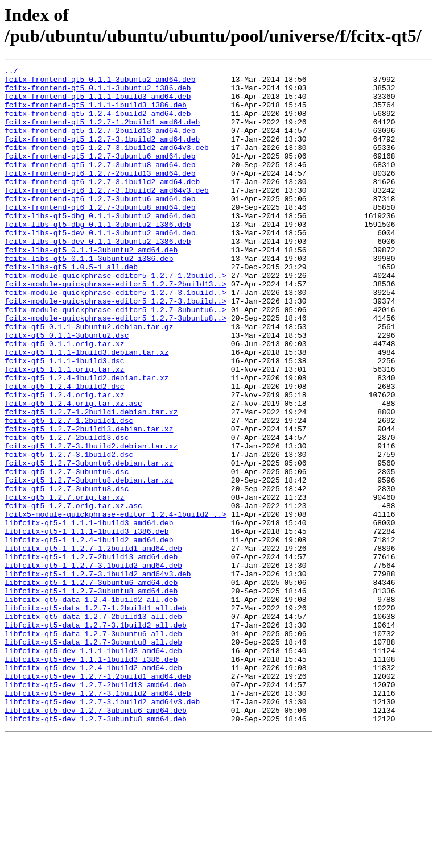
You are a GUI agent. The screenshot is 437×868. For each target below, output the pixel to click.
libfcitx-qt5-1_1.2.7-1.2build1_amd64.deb (93, 645)
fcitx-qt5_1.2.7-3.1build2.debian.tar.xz (91, 522)
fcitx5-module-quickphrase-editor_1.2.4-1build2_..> (116, 604)
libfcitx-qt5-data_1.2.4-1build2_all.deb (91, 707)
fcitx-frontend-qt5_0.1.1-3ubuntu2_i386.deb (98, 93)
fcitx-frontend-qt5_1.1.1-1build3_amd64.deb (98, 103)
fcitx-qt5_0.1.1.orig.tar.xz (65, 400)
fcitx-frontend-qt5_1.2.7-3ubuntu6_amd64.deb (100, 175)
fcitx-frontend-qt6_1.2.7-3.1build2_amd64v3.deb (107, 215)
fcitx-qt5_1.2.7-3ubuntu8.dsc (67, 574)
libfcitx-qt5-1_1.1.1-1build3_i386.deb (87, 625)
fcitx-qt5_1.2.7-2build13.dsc (67, 512)
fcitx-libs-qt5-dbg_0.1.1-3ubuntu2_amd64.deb (100, 246)
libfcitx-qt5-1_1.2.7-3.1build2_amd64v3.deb (98, 676)
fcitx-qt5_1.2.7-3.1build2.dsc (69, 533)
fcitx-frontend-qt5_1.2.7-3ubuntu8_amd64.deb (100, 185)
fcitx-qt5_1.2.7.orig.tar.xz (65, 584)
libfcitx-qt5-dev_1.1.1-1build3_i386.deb (91, 778)
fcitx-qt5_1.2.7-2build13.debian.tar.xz (89, 502)
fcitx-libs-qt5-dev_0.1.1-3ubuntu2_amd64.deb (100, 267)
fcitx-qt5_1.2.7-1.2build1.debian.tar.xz (91, 481)
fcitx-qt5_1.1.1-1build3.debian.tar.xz (87, 410)
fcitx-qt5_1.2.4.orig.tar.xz (65, 461)
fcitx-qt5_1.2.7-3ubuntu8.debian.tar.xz (89, 563)
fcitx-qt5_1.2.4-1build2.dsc (65, 451)
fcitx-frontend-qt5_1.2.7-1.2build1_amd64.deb (102, 134)
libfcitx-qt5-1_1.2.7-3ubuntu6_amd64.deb (91, 686)
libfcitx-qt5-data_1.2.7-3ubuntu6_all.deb (93, 747)
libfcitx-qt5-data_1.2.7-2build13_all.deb (93, 727)
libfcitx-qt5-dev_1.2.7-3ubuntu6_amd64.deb (96, 840)
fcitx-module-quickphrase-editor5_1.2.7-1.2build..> (116, 318)
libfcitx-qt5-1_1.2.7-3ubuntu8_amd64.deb (91, 696)
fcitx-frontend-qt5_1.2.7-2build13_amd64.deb (100, 144)
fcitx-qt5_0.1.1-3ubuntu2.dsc (67, 389)
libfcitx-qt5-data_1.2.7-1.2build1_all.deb (96, 717)
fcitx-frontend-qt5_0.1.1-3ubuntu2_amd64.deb (100, 82)
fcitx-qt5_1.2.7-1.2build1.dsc (69, 492)
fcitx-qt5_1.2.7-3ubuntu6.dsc (67, 553)
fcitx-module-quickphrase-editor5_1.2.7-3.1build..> (116, 338)
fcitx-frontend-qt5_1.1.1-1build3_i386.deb (96, 113)
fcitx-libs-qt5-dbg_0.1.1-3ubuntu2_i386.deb (98, 256)
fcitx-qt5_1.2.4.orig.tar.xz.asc (73, 471)
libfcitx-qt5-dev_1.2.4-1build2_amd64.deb (93, 788)
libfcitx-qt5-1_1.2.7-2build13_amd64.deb (91, 655)
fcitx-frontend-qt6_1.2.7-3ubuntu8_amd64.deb (100, 236)
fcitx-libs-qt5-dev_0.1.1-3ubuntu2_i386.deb (98, 277)
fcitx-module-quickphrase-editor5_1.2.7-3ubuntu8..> (116, 369)
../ (11, 72)
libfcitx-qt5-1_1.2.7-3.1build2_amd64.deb (93, 666)
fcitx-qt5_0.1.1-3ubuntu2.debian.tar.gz (89, 379)
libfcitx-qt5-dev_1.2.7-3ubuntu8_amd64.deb (96, 850)
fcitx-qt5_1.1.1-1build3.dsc (65, 420)
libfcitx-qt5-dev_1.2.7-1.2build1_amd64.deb (98, 799)
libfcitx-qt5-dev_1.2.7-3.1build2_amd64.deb (98, 819)
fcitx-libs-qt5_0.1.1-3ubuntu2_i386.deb (89, 297)
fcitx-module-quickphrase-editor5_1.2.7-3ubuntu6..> (116, 359)
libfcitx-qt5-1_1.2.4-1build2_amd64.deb (89, 635)
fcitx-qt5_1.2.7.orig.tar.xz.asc (73, 594)
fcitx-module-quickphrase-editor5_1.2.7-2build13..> (116, 328)
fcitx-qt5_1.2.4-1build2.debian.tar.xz (87, 441)
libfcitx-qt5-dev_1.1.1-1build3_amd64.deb (93, 768)
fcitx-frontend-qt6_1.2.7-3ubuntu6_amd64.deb (100, 226)
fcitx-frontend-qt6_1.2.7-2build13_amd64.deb (100, 195)
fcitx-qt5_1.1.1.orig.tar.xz (65, 430)
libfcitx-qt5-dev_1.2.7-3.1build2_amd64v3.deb (102, 829)
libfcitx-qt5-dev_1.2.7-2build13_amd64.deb (96, 809)
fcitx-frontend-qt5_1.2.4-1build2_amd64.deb (98, 123)
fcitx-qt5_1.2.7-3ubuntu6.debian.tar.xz (89, 543)
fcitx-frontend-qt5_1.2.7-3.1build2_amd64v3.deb (107, 164)
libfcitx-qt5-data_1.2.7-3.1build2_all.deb (96, 737)
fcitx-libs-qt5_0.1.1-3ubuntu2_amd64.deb (91, 287)
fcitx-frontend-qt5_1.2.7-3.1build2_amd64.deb (102, 154)
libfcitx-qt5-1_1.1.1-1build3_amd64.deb (89, 614)
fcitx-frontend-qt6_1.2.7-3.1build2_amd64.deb (102, 205)
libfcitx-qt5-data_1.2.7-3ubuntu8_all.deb (93, 758)
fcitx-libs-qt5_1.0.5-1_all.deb (71, 308)
